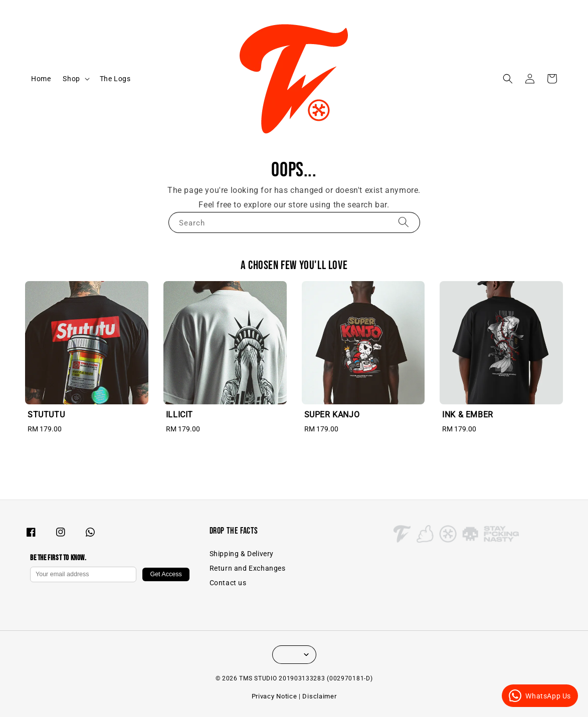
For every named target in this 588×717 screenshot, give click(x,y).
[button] (508, 79)
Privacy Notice (274, 696)
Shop (71, 79)
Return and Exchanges (248, 568)
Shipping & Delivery (242, 554)
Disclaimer (319, 696)
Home (41, 79)
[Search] (404, 222)
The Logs (115, 79)
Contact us (228, 583)
